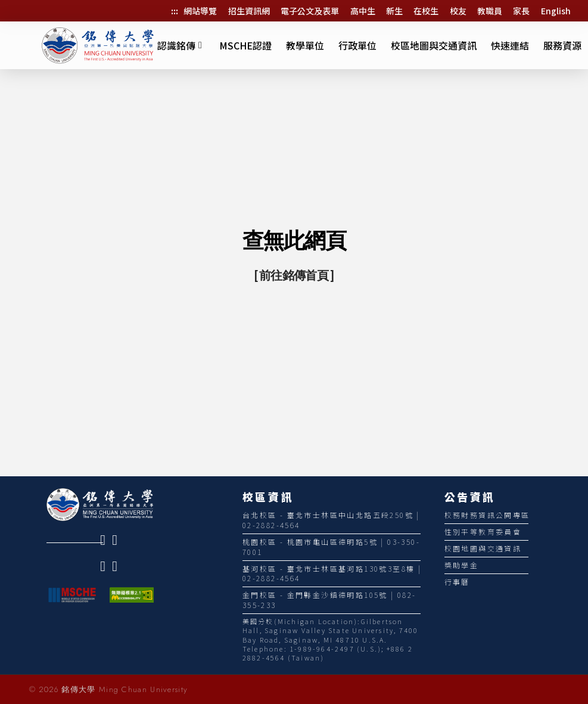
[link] (106, 540)
